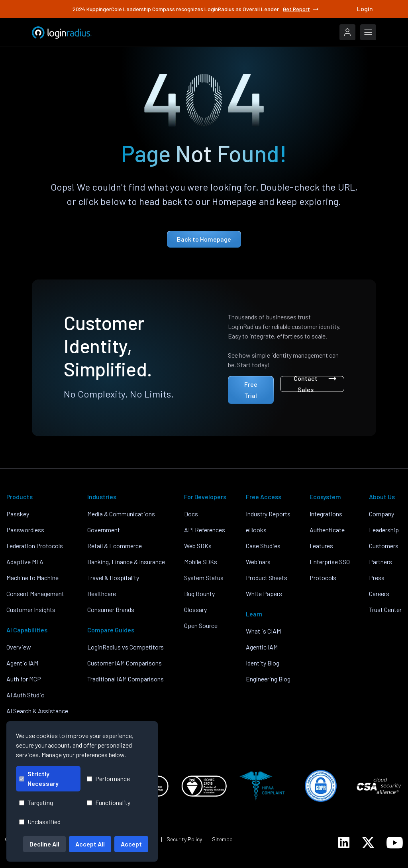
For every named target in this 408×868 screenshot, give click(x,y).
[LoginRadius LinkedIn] (344, 842)
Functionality (109, 802)
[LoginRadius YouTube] (395, 843)
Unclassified (40, 822)
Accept (131, 844)
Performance (108, 778)
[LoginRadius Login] (347, 32)
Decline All (44, 844)
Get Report (301, 9)
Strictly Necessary (39, 778)
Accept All (90, 844)
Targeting (36, 802)
